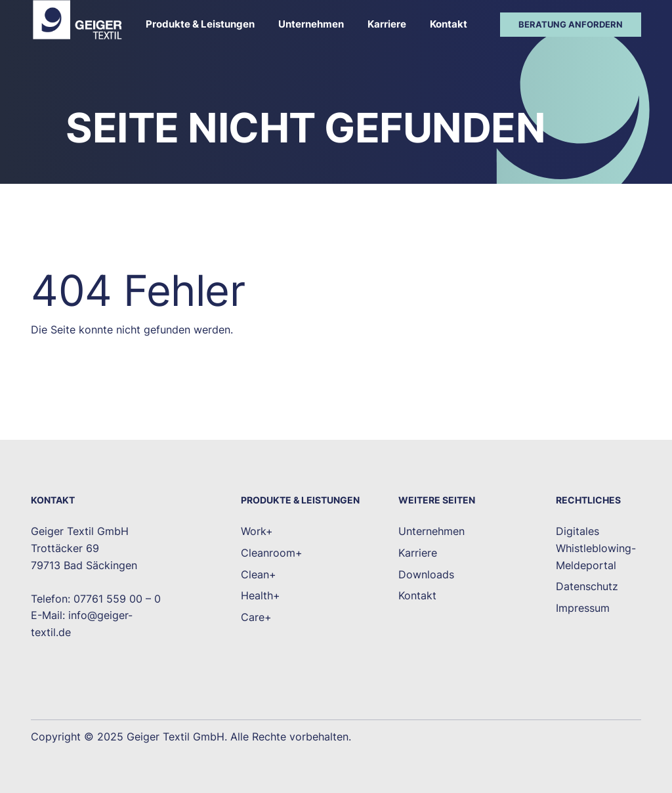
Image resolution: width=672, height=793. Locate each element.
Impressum (583, 608)
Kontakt (449, 24)
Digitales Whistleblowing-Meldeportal (596, 548)
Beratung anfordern (571, 24)
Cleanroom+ (272, 553)
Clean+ (259, 574)
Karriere (387, 24)
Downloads (426, 574)
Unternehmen (311, 24)
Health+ (261, 595)
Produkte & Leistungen (200, 24)
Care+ (256, 617)
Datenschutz (587, 586)
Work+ (257, 531)
